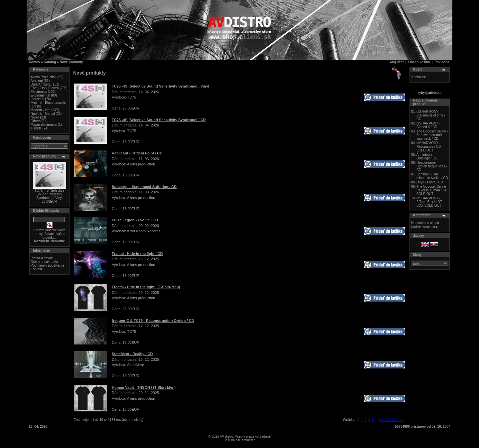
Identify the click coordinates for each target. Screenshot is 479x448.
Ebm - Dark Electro (45, 88)
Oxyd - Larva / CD (430, 182)
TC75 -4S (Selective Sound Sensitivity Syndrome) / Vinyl (49, 194)
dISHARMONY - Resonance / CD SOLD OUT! (429, 147)
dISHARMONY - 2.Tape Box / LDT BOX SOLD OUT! (429, 202)
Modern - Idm (40, 110)
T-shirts (36, 128)
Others (36, 121)
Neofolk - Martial (43, 114)
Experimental (40, 95)
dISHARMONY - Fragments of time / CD (431, 115)
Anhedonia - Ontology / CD (427, 156)
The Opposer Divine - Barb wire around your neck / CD (432, 135)
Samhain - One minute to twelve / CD (432, 176)
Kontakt (36, 269)
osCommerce (246, 440)
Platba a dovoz (42, 258)
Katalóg (50, 62)
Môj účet (397, 62)
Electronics (39, 92)
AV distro (227, 437)
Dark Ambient (41, 84)
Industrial (37, 99)
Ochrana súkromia (44, 262)
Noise (35, 117)
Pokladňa (442, 62)
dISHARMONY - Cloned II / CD (428, 125)
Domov (35, 62)
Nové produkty (71, 62)
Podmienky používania (47, 265)
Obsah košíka (419, 62)
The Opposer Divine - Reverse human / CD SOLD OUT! (432, 190)
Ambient (37, 81)
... (376, 420)
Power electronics (44, 125)
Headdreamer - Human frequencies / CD (432, 166)
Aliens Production (44, 77)
